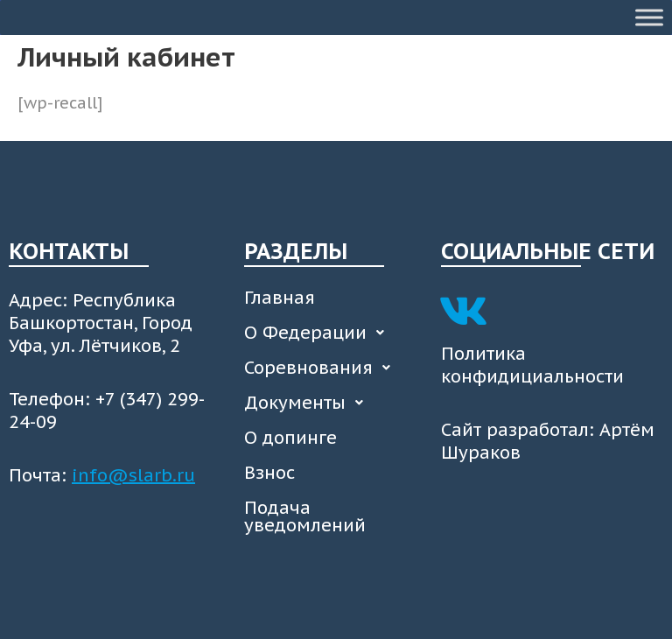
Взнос (269, 473)
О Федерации (319, 333)
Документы (308, 403)
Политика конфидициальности (532, 365)
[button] (334, 333)
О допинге (290, 438)
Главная (280, 298)
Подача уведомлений (305, 516)
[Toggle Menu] (649, 17)
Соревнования (322, 368)
